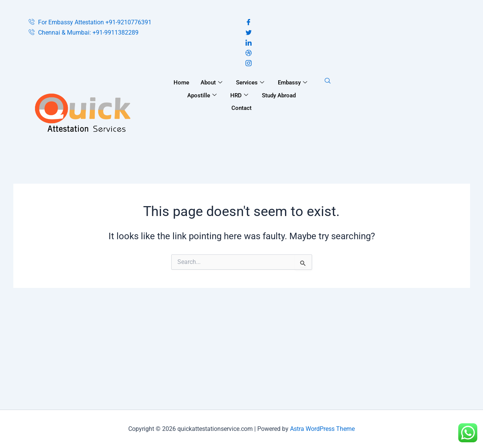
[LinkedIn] (350, 43)
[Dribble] (350, 53)
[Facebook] (350, 23)
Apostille (202, 95)
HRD (239, 95)
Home (181, 83)
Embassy (293, 83)
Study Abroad (279, 95)
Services (250, 83)
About (211, 83)
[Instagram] (350, 64)
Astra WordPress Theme (322, 429)
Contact (241, 108)
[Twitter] (350, 33)
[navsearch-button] (328, 81)
